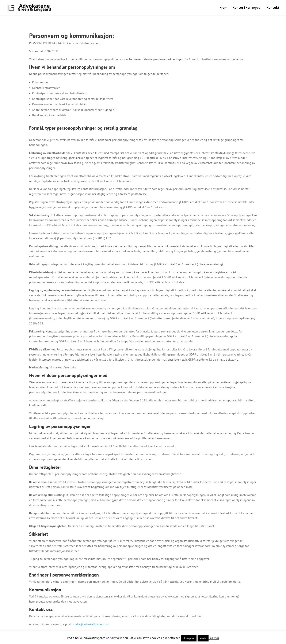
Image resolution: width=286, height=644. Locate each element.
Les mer (214, 638)
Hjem (223, 8)
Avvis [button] (203, 638)
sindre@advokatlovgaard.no (91, 624)
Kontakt (273, 8)
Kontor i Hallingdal (247, 8)
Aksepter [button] (189, 638)
